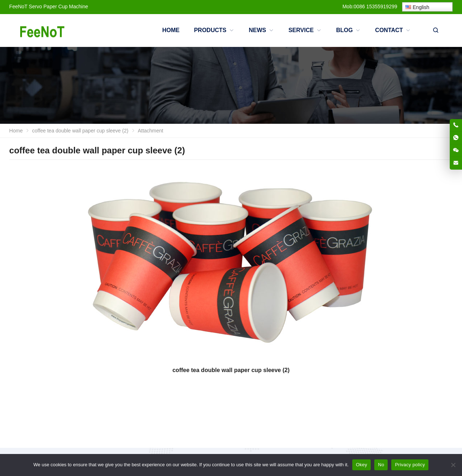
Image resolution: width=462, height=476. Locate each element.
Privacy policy (410, 465)
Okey (361, 465)
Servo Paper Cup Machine (58, 6)
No (381, 465)
